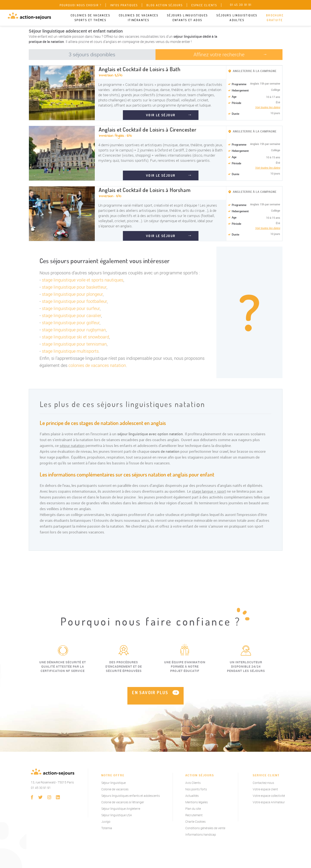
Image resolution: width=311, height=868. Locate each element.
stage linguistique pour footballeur (74, 301)
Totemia (107, 828)
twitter (41, 797)
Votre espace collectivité (269, 796)
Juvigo (106, 822)
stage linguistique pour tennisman (74, 344)
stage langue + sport (209, 491)
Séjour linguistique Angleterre (121, 809)
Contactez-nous (263, 783)
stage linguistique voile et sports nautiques (83, 280)
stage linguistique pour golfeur (71, 323)
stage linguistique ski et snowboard (75, 337)
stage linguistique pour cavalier (71, 315)
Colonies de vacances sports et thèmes (90, 18)
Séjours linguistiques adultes (237, 18)
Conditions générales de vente (205, 828)
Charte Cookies (195, 822)
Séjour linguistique (113, 783)
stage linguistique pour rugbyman (74, 330)
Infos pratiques (124, 5)
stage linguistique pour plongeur (72, 294)
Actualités (192, 796)
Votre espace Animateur (269, 802)
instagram (49, 797)
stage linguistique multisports (70, 351)
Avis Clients (193, 783)
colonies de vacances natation (97, 365)
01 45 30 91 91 (41, 788)
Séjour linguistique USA (117, 815)
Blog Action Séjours (165, 5)
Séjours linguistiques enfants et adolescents (131, 796)
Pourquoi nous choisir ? (81, 5)
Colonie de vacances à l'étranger (123, 802)
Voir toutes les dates (268, 107)
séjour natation (72, 446)
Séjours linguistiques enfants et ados (187, 18)
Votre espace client (265, 789)
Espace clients (204, 5)
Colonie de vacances (115, 789)
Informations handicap (201, 834)
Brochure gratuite (275, 18)
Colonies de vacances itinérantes (139, 18)
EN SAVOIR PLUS (150, 693)
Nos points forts (196, 789)
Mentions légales (197, 802)
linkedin (58, 797)
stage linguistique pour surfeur (71, 308)
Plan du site (193, 809)
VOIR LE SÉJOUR (161, 115)
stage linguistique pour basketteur (74, 287)
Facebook (32, 797)
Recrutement (194, 815)
